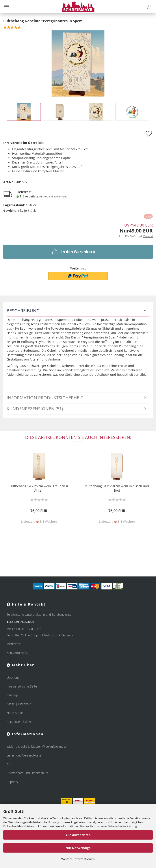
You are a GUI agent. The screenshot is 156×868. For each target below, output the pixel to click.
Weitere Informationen (78, 859)
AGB (10, 764)
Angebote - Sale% (19, 722)
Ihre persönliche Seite (22, 686)
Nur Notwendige (78, 848)
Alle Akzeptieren (78, 835)
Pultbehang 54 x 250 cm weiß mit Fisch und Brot (117, 488)
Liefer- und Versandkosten (25, 755)
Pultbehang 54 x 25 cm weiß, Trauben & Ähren (39, 488)
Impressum (14, 782)
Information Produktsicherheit (45, 398)
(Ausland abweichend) (56, 196)
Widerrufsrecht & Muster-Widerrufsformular (37, 746)
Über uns (13, 677)
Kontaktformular (18, 653)
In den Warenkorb (73, 251)
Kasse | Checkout (19, 704)
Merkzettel (14, 644)
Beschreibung (23, 311)
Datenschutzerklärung (122, 826)
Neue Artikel (15, 713)
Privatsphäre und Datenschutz (27, 773)
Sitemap (12, 695)
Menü (7, 7)
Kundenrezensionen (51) (35, 409)
